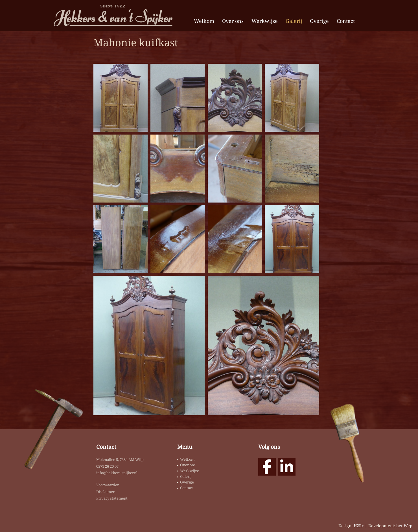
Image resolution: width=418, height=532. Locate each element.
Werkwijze (265, 21)
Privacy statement (112, 498)
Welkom (204, 21)
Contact (346, 21)
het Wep (404, 526)
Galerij (294, 21)
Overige (319, 21)
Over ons (233, 21)
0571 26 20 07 (107, 466)
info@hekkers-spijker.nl (117, 473)
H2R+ (359, 526)
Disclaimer (105, 492)
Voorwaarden (108, 485)
